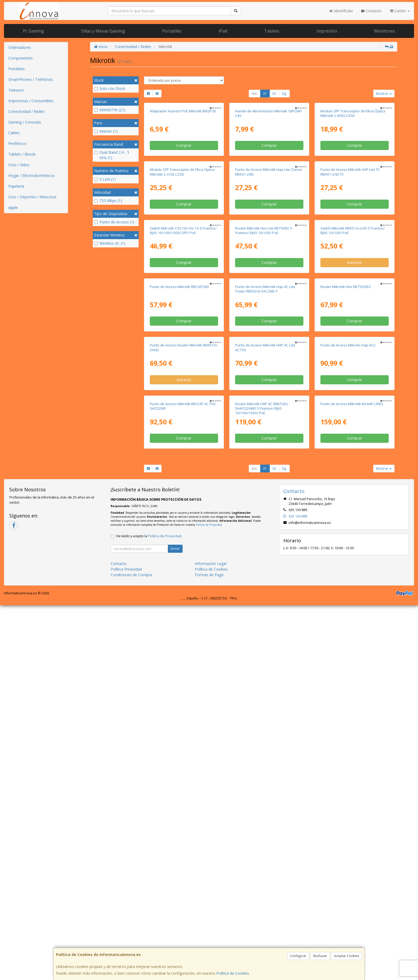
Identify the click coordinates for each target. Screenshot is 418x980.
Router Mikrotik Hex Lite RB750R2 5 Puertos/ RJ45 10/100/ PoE (264, 418)
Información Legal (211, 938)
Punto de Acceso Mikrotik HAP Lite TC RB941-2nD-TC (350, 297)
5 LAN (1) (105, 179)
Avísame (354, 450)
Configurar (298, 956)
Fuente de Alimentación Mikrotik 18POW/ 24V (268, 176)
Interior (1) (106, 131)
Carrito (400, 11)
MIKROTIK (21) (110, 110)
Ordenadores (20, 47)
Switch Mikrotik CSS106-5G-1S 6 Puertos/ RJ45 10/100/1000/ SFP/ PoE (183, 418)
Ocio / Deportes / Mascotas (32, 197)
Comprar (184, 208)
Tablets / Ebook (22, 154)
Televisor (16, 90)
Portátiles (17, 69)
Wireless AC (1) (110, 243)
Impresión (327, 31)
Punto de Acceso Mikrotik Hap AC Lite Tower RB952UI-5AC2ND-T (265, 539)
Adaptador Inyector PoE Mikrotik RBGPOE (183, 173)
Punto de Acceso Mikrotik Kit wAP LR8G (352, 778)
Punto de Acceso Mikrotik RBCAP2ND (179, 536)
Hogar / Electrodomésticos (31, 175)
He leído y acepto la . (149, 911)
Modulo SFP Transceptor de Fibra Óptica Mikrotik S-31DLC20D (182, 297)
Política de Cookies (233, 973)
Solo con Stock (110, 88)
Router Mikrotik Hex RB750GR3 (345, 536)
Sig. (284, 94)
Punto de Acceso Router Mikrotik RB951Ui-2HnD (184, 660)
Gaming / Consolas (25, 122)
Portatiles (172, 31)
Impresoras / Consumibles (31, 101)
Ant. (255, 94)
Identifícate (341, 11)
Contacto (371, 11)
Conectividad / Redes (26, 111)
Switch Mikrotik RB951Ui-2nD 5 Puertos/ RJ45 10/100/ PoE (353, 418)
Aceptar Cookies (347, 956)
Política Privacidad (126, 944)
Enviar (175, 923)
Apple (13, 208)
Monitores (385, 31)
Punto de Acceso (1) (114, 222)
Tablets (272, 31)
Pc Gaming (33, 31)
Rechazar (320, 956)
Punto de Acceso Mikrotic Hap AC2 (348, 657)
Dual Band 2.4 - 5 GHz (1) (112, 155)
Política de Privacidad (209, 899)
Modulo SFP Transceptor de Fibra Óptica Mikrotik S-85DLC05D (353, 176)
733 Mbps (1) (108, 201)
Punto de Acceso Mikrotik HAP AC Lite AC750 (265, 660)
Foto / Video (19, 165)
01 (265, 94)
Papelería (16, 186)
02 (274, 94)
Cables (14, 133)
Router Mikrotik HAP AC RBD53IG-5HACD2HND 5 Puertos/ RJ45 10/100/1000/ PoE (262, 783)
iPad (223, 31)
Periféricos (17, 143)
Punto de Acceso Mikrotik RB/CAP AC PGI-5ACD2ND (183, 781)
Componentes (21, 58)
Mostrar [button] (384, 94)
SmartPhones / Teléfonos (31, 79)
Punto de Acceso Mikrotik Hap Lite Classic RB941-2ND (269, 297)
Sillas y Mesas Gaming (103, 31)
